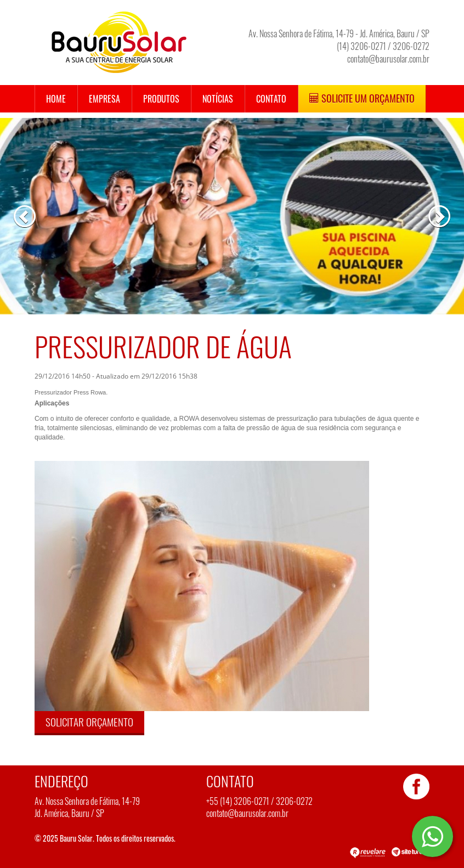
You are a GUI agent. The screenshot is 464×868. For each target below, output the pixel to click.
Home (56, 99)
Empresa (104, 99)
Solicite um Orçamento (362, 98)
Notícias (218, 99)
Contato (271, 99)
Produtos (161, 99)
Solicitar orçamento (89, 722)
